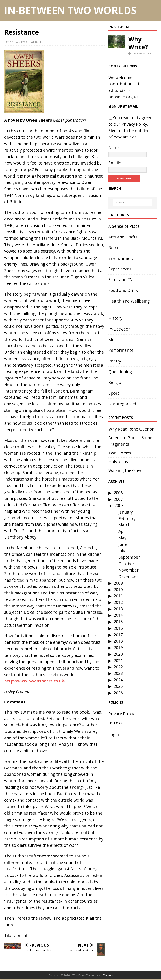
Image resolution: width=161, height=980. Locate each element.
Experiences (120, 269)
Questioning (120, 372)
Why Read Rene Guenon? (132, 429)
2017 (118, 635)
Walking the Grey (125, 470)
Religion (116, 382)
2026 (118, 693)
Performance (121, 350)
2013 (118, 609)
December (128, 576)
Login (114, 734)
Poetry (115, 361)
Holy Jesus (118, 462)
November (129, 570)
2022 (118, 667)
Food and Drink (123, 290)
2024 (118, 680)
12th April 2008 (19, 42)
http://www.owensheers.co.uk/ (35, 681)
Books (39, 42)
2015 (118, 622)
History (115, 318)
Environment (121, 258)
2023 (118, 673)
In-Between (119, 27)
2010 (118, 589)
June (123, 544)
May (122, 538)
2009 (118, 583)
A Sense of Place (124, 226)
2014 (118, 615)
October (126, 564)
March (124, 525)
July (122, 551)
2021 (118, 661)
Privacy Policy (134, 124)
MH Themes (106, 975)
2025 (118, 686)
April (123, 531)
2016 (118, 628)
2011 (118, 596)
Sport (114, 393)
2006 (118, 493)
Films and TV (120, 280)
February (127, 518)
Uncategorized (122, 404)
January (126, 512)
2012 (118, 602)
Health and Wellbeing (129, 301)
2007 (118, 499)
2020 (118, 654)
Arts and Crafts (123, 237)
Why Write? (138, 43)
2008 (119, 505)
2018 (118, 641)
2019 (118, 647)
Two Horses (120, 453)
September (129, 557)
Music (114, 340)
